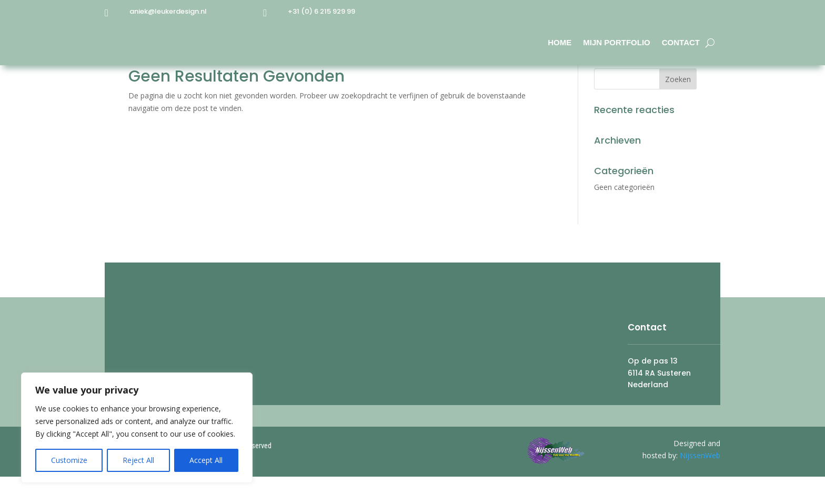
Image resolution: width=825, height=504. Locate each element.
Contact (681, 42)
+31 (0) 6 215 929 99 (321, 11)
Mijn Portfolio (617, 42)
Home (560, 42)
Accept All (206, 460)
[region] (137, 428)
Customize (69, 460)
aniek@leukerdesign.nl (168, 11)
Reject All (138, 460)
